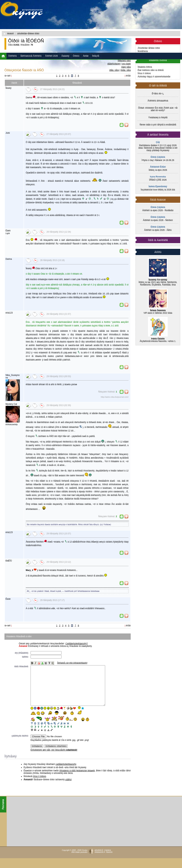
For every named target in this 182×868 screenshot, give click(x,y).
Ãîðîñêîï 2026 (51, 56)
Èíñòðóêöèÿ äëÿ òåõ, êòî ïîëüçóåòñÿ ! (54, 758)
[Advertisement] (95, 28)
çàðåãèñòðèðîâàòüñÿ (66, 772)
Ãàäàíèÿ (65, 56)
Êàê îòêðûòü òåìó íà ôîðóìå (151, 70)
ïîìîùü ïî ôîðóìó (39, 784)
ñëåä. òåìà (126, 70)
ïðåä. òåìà (114, 70)
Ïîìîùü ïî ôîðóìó (144, 73)
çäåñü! (68, 788)
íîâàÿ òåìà (126, 67)
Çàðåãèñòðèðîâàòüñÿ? (77, 644)
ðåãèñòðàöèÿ (114, 64)
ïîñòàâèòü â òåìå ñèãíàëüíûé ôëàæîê (77, 779)
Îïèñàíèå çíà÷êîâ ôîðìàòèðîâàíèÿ (72, 663)
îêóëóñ (10, 34)
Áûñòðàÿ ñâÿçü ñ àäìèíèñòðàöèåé (154, 77)
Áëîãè (86, 56)
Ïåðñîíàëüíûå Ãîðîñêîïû (31, 56)
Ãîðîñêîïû (13, 56)
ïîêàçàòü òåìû (124, 61)
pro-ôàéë (126, 64)
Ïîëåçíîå (96, 56)
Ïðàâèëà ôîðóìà (145, 67)
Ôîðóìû (76, 56)
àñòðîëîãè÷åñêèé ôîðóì (28, 34)
